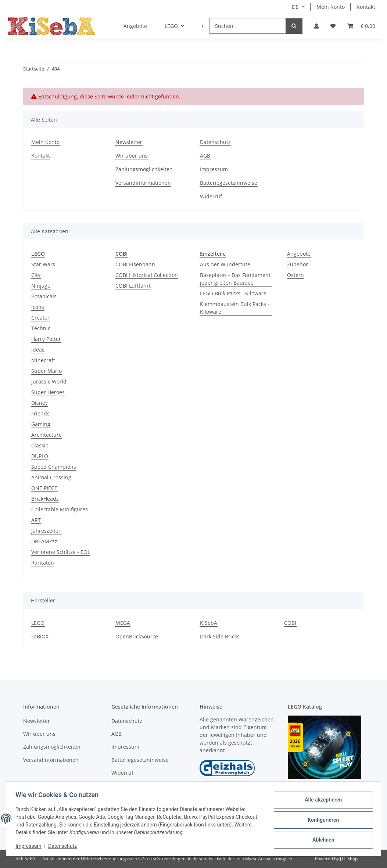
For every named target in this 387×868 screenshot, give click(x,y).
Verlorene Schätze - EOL (61, 552)
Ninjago (41, 286)
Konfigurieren (321, 820)
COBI (290, 623)
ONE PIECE (44, 488)
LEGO (38, 623)
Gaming (41, 424)
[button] (316, 26)
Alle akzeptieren (321, 801)
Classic (40, 445)
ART (36, 520)
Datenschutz (65, 846)
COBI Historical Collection (147, 275)
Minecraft (43, 360)
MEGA (123, 623)
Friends (40, 413)
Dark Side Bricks (220, 636)
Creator (40, 318)
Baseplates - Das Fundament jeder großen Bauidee (235, 279)
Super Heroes (48, 392)
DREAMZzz (44, 541)
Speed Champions (54, 467)
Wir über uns (132, 156)
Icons (38, 307)
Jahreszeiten (46, 531)
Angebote (299, 254)
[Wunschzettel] (333, 26)
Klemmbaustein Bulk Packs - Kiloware (235, 308)
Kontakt (366, 7)
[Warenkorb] (361, 26)
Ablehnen (321, 839)
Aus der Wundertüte (225, 264)
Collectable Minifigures (60, 509)
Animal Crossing (51, 477)
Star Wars (43, 264)
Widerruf (211, 196)
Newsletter (129, 142)
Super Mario (46, 371)
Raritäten (43, 563)
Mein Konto (331, 7)
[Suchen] (248, 26)
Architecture (46, 435)
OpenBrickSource (137, 636)
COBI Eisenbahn (135, 264)
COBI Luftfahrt (133, 286)
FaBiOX (40, 636)
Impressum (31, 846)
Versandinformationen (143, 183)
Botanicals (44, 296)
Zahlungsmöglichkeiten (144, 169)
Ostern (295, 275)
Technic (41, 328)
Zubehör (298, 264)
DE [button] (295, 7)
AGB (205, 156)
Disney (40, 403)
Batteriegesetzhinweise (229, 183)
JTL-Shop (349, 859)
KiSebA (209, 623)
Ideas (38, 350)
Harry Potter (46, 339)
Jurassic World (49, 381)
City (36, 275)
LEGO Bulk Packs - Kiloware (233, 293)
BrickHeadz (45, 499)
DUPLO (40, 456)
